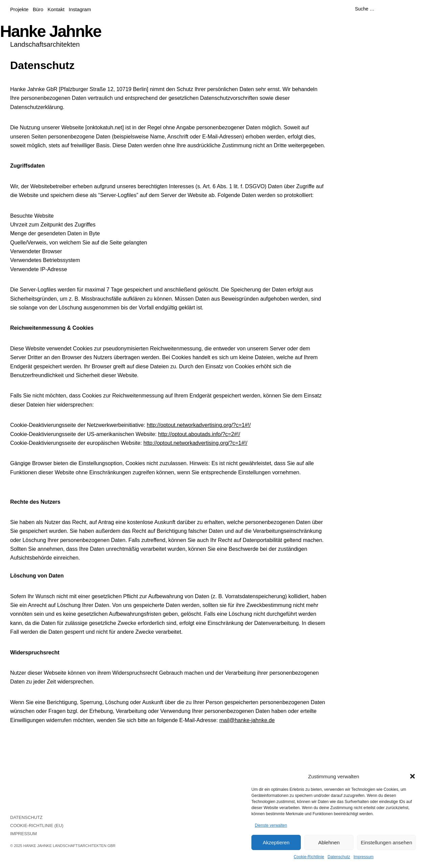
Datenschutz (339, 857)
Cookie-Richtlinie (309, 857)
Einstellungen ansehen (386, 842)
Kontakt (56, 9)
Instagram (80, 9)
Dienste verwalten (271, 825)
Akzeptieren (276, 842)
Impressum (364, 857)
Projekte (19, 9)
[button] (412, 776)
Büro (38, 9)
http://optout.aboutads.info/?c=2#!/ (199, 434)
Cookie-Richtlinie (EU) (37, 826)
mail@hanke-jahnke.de (247, 720)
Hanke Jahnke (51, 31)
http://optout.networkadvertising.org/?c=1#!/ (199, 425)
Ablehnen (329, 842)
